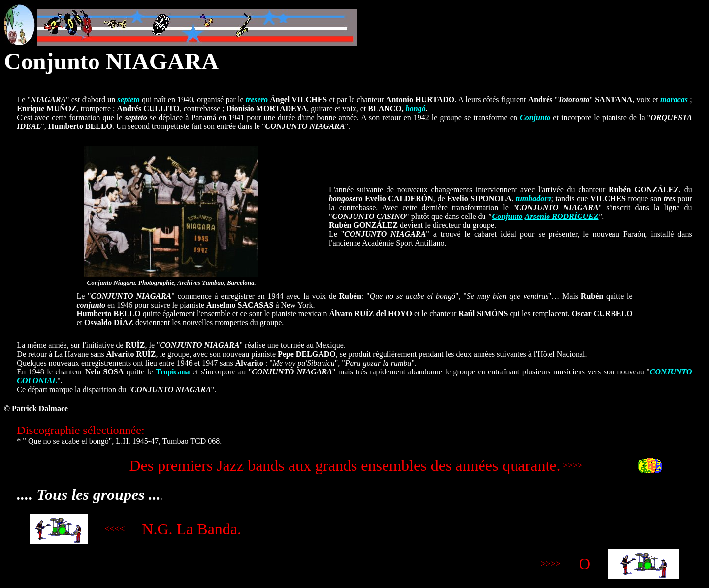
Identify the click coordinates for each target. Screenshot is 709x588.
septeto (128, 100)
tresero (257, 100)
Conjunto (535, 117)
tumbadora (533, 199)
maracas (674, 100)
